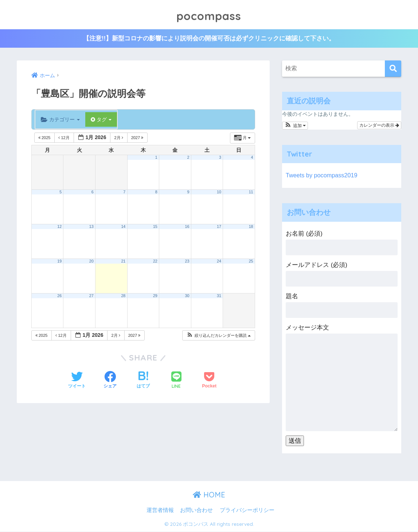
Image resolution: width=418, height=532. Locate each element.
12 (59, 227)
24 (219, 261)
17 (219, 227)
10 (219, 192)
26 (59, 296)
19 (59, 261)
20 (91, 261)
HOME (209, 495)
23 (187, 261)
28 (123, 296)
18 (251, 227)
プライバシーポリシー (247, 511)
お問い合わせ (196, 511)
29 (155, 296)
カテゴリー (60, 120)
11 (251, 192)
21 (123, 261)
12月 (64, 138)
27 (91, 296)
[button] (218, 336)
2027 (138, 138)
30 (187, 296)
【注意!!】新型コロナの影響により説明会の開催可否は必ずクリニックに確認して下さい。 (209, 39)
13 (91, 227)
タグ (101, 120)
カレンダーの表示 (379, 126)
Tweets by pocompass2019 (323, 176)
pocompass (209, 15)
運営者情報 (160, 511)
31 (219, 296)
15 (155, 227)
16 (187, 227)
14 (123, 227)
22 (155, 261)
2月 (119, 138)
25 (251, 261)
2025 (45, 138)
